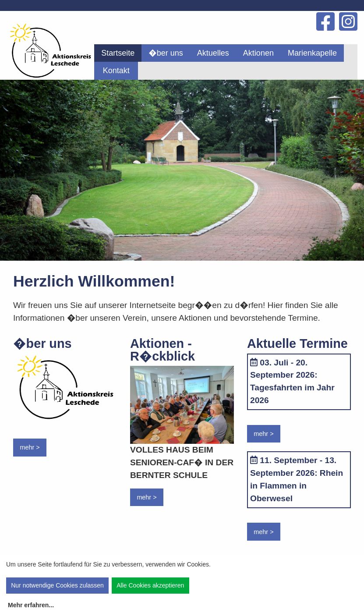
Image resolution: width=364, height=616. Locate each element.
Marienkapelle (312, 53)
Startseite (118, 53)
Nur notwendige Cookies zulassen (57, 585)
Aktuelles (213, 53)
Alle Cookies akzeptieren (150, 585)
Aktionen (258, 53)
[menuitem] (118, 53)
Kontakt (116, 71)
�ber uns (166, 53)
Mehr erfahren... (31, 605)
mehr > (30, 447)
